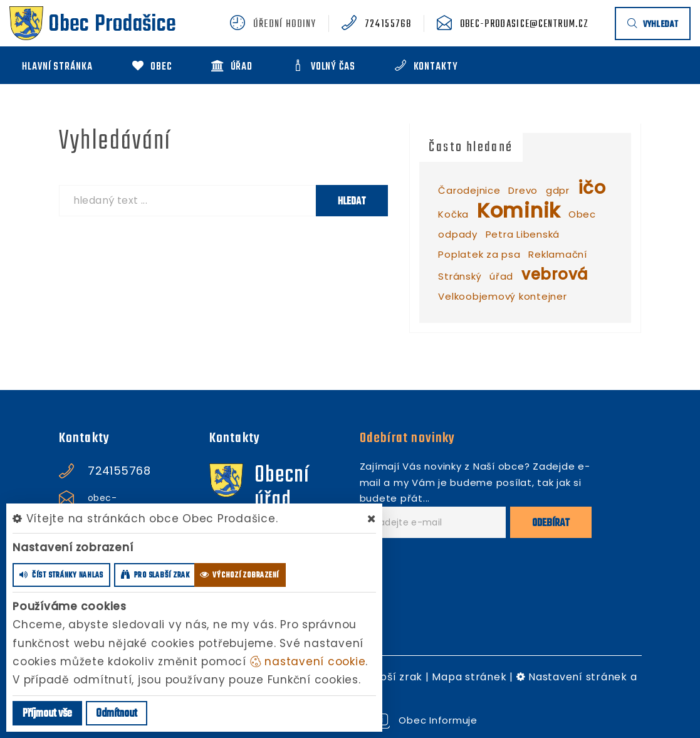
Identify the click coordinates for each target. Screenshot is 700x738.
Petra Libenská (523, 234)
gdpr (558, 190)
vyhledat (653, 25)
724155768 (388, 24)
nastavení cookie (308, 662)
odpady (458, 234)
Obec (582, 214)
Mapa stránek (469, 677)
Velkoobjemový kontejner (502, 296)
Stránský (460, 276)
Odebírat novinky (408, 438)
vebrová (555, 274)
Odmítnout (117, 714)
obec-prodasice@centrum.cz (525, 24)
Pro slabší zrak (383, 677)
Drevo (523, 190)
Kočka (453, 214)
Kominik (519, 210)
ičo (592, 188)
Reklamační (558, 254)
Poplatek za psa (479, 254)
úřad (501, 276)
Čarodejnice (469, 190)
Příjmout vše (47, 714)
